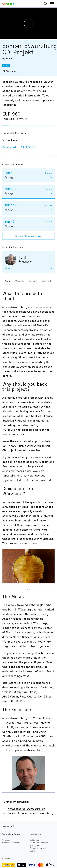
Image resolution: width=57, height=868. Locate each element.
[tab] (8, 281)
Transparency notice (39, 848)
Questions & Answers (12, 843)
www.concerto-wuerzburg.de (26, 809)
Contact (6, 840)
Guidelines (34, 840)
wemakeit (8, 826)
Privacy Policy (36, 845)
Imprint (33, 851)
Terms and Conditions (40, 843)
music (6, 65)
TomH (9, 59)
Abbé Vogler (37, 605)
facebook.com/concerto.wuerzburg (30, 813)
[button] (46, 4)
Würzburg (11, 71)
